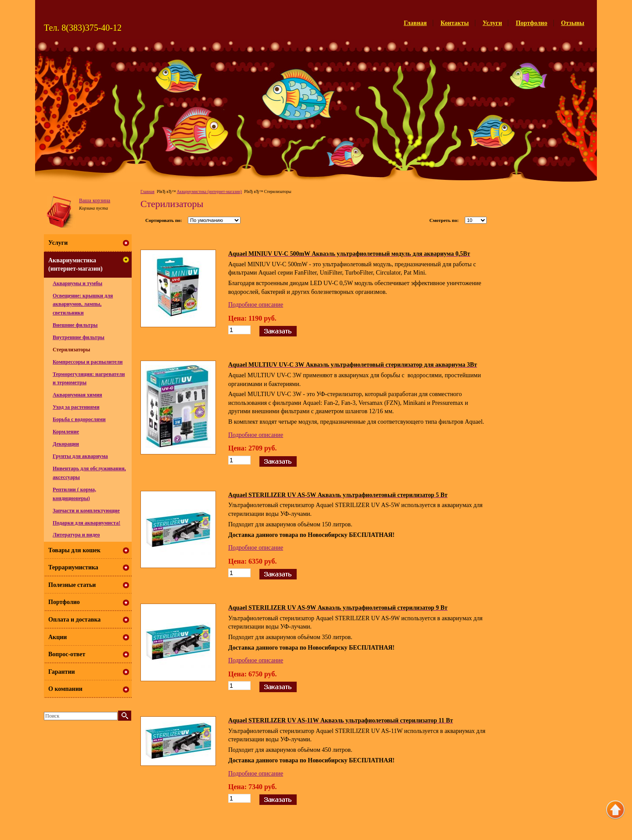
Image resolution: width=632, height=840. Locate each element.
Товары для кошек (74, 550)
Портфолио (531, 23)
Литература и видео (76, 535)
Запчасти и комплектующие (86, 511)
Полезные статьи (72, 585)
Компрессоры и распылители (88, 362)
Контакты (455, 23)
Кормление (66, 432)
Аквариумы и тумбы (77, 283)
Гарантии (62, 672)
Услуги (492, 23)
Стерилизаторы (71, 350)
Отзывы (573, 23)
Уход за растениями (76, 407)
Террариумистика (73, 567)
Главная (415, 23)
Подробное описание (256, 305)
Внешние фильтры (75, 325)
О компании (65, 689)
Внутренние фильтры (79, 337)
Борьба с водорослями (79, 419)
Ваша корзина (95, 200)
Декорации (66, 444)
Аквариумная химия (77, 395)
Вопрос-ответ (67, 654)
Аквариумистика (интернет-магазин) (209, 192)
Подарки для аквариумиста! (86, 523)
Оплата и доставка (74, 620)
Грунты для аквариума (80, 456)
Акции (57, 637)
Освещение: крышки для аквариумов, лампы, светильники (83, 304)
